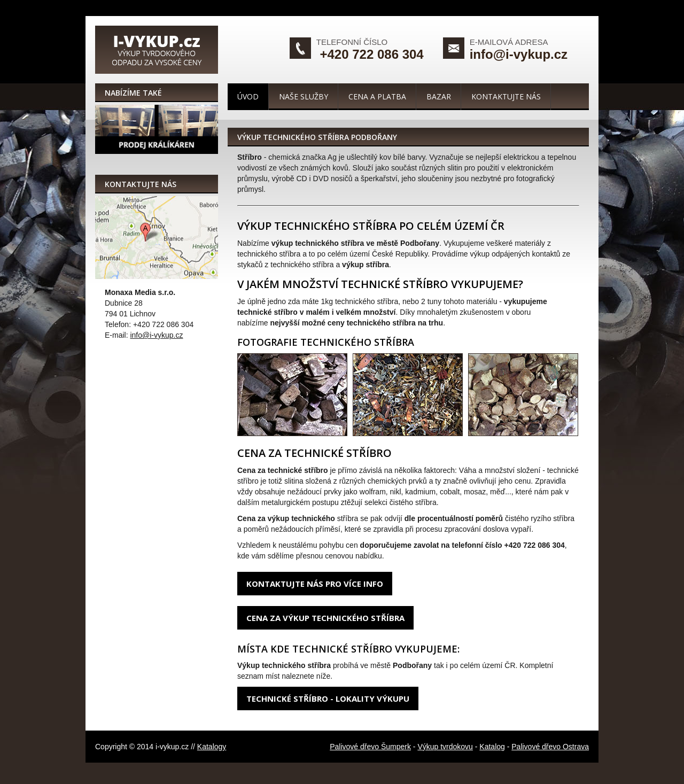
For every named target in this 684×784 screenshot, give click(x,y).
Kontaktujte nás (506, 96)
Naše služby (304, 96)
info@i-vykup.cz (519, 54)
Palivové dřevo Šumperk (370, 747)
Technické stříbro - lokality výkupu (328, 698)
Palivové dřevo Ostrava (550, 747)
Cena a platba (377, 96)
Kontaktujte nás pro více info (315, 584)
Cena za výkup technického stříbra (325, 618)
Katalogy (212, 747)
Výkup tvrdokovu (445, 747)
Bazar (439, 96)
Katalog (492, 747)
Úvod (248, 96)
